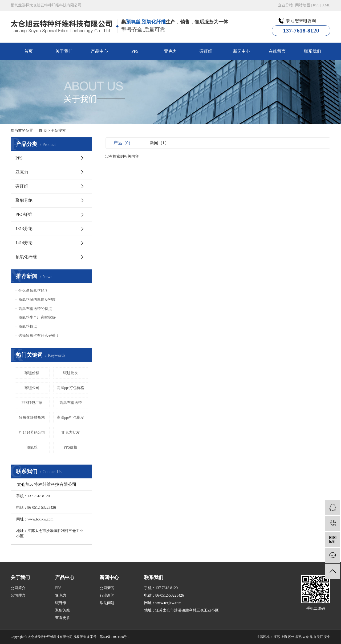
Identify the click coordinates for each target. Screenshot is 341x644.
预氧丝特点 (28, 327)
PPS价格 (70, 447)
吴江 (320, 637)
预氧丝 (32, 447)
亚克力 (170, 51)
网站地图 (303, 5)
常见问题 (107, 603)
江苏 (277, 637)
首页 (29, 51)
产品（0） (123, 143)
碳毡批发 (71, 373)
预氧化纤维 (26, 257)
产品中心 (99, 51)
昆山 (313, 637)
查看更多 (63, 618)
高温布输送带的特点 (35, 309)
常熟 (298, 637)
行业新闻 (107, 595)
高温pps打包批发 (70, 418)
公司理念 (18, 595)
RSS (316, 5)
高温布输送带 (71, 403)
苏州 (291, 637)
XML (326, 5)
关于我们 (64, 51)
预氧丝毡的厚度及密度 (37, 300)
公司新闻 (107, 588)
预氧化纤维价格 (32, 418)
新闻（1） (159, 143)
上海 (284, 637)
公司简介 (18, 588)
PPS (135, 51)
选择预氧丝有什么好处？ (39, 336)
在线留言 (277, 51)
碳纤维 (206, 51)
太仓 (306, 637)
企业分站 (285, 5)
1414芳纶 (24, 243)
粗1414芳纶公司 (32, 432)
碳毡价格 (32, 373)
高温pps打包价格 (70, 388)
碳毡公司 (32, 388)
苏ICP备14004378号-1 (115, 637)
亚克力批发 (71, 432)
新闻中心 (242, 51)
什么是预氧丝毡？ (33, 291)
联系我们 (312, 51)
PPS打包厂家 (32, 403)
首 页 (43, 131)
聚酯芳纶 (24, 200)
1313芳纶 (24, 229)
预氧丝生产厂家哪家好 (37, 317)
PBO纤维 (24, 214)
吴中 (327, 637)
